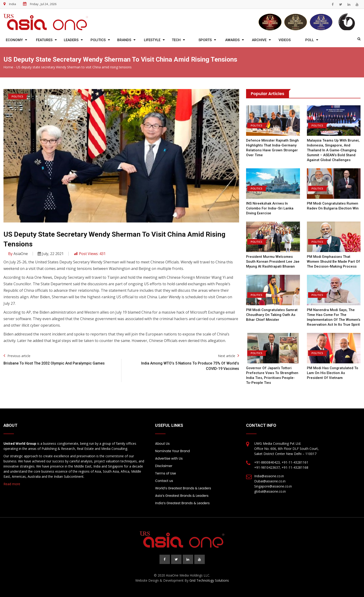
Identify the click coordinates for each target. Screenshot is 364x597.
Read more (12, 484)
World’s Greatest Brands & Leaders (183, 488)
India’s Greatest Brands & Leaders (182, 503)
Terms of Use (166, 473)
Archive (259, 40)
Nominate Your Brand (172, 451)
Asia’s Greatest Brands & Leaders (182, 496)
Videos (285, 40)
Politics (98, 40)
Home (8, 67)
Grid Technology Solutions (209, 580)
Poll (310, 40)
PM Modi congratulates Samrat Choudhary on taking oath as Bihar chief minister (272, 315)
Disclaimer (164, 466)
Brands (124, 40)
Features (44, 40)
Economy (14, 40)
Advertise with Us (169, 458)
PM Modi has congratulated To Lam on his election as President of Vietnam (333, 373)
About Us (162, 444)
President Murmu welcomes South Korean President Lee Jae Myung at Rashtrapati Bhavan (273, 262)
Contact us (164, 481)
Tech (176, 40)
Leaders (71, 40)
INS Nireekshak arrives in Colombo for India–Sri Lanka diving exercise (270, 208)
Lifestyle (152, 40)
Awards (232, 40)
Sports (205, 40)
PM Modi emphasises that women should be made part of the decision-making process (333, 262)
